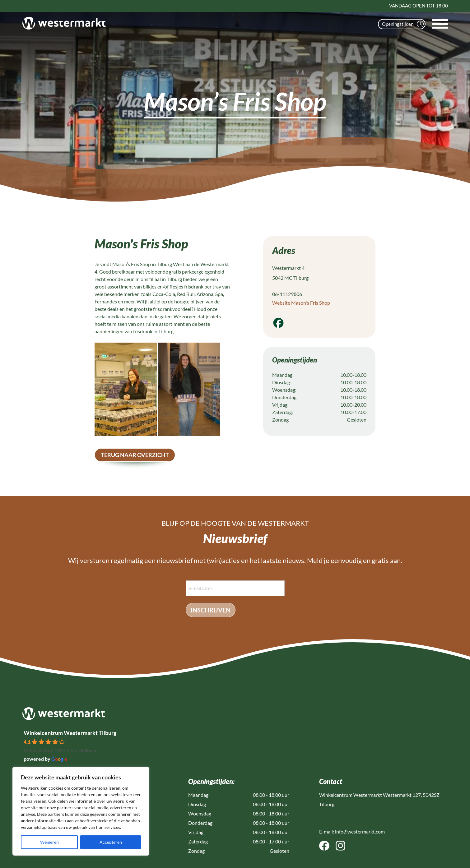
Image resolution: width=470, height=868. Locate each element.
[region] (81, 811)
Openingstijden (403, 24)
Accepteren (111, 842)
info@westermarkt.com (360, 831)
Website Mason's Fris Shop (301, 303)
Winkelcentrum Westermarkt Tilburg (70, 733)
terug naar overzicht (135, 455)
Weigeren (49, 842)
